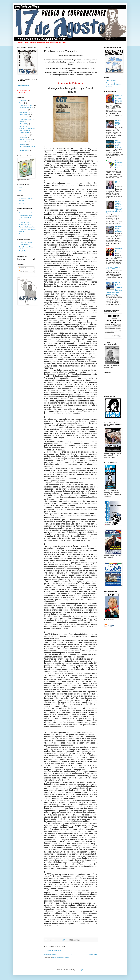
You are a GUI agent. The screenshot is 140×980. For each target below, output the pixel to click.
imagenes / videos (25, 112)
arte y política (23, 126)
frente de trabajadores (26, 108)
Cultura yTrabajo (24, 245)
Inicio (72, 954)
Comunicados (23, 101)
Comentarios (23, 271)
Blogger (81, 970)
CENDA (22, 201)
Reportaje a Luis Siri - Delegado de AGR (119, 123)
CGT (21, 188)
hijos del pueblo (24, 133)
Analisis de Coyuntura (26, 199)
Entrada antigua (92, 954)
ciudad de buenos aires (26, 105)
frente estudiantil (24, 150)
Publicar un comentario (54, 950)
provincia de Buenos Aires (27, 147)
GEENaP (22, 203)
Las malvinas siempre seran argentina (118, 144)
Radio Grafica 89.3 (25, 225)
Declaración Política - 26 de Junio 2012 (113, 268)
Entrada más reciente (51, 954)
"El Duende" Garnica (25, 242)
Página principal (111, 81)
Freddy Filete (23, 251)
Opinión (22, 103)
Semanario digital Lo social (27, 229)
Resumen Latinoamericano (27, 227)
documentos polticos (25, 139)
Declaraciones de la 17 (26, 119)
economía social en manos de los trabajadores (27, 129)
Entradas (22, 268)
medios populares (25, 135)
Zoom (21, 234)
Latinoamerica (23, 110)
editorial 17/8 (23, 124)
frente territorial (24, 142)
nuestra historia (24, 117)
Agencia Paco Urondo (26, 213)
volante (21, 122)
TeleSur (22, 232)
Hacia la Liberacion (118, 182)
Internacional (23, 144)
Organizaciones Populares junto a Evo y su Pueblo (119, 99)
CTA (21, 190)
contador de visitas (23, 85)
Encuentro (22, 220)
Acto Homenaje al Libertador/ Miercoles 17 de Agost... (113, 85)
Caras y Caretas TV (25, 218)
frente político (23, 137)
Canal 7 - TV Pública (25, 215)
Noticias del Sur (24, 222)
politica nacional (24, 115)
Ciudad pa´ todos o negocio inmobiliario (119, 229)
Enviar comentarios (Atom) (61, 958)
